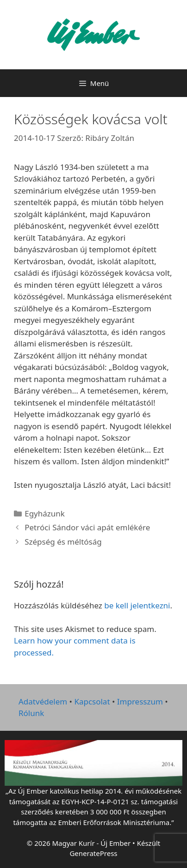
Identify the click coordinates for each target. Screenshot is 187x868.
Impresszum (140, 701)
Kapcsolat (92, 701)
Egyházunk (45, 513)
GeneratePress (93, 853)
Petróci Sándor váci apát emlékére (87, 527)
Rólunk (31, 713)
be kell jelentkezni (137, 605)
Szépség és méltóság (63, 542)
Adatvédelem (43, 701)
